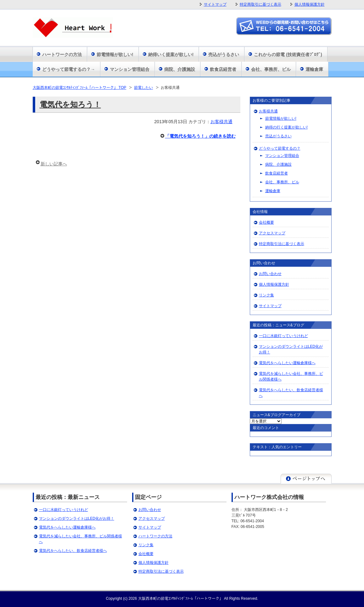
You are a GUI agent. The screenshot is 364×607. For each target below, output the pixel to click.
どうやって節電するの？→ (69, 69)
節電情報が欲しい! (115, 54)
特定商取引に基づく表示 (260, 4)
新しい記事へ (54, 164)
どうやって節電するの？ (280, 148)
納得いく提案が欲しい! (171, 54)
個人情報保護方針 (310, 4)
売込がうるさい (224, 54)
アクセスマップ (272, 233)
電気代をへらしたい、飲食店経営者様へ (73, 551)
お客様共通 (221, 122)
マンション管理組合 (130, 69)
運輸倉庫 (314, 69)
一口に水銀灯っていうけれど (283, 336)
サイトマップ (215, 4)
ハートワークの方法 (62, 54)
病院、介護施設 (180, 69)
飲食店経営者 (223, 69)
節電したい (143, 88)
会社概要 (266, 222)
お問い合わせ (270, 274)
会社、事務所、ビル (271, 69)
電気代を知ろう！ (70, 104)
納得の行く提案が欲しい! (286, 127)
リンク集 (266, 295)
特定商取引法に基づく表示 (282, 244)
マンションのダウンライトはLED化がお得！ (77, 518)
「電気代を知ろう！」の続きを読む (200, 136)
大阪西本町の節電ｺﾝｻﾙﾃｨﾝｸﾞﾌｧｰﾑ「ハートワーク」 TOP (80, 88)
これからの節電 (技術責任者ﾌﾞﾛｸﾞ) (288, 54)
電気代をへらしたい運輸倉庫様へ (287, 363)
